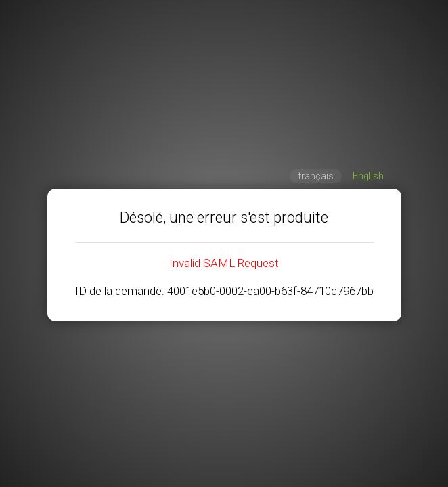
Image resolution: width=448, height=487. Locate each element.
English (368, 176)
